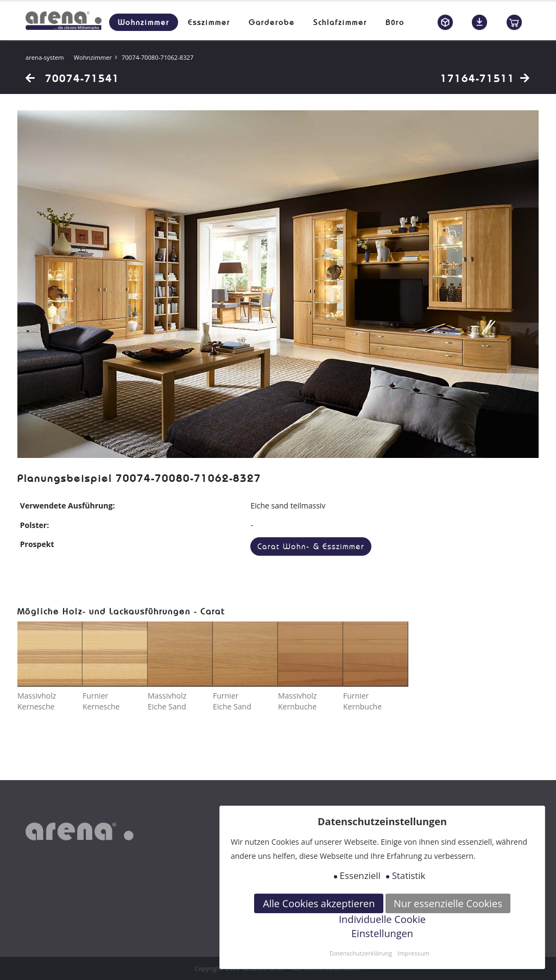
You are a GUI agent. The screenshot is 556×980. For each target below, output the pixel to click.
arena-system (45, 57)
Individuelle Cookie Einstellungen (382, 926)
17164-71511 (485, 78)
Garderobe (272, 22)
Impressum (413, 953)
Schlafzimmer (340, 22)
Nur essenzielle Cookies (448, 903)
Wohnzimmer (144, 22)
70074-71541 (72, 78)
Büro (395, 22)
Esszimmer (209, 22)
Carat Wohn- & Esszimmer (311, 547)
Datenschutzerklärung (361, 953)
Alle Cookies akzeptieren (319, 903)
